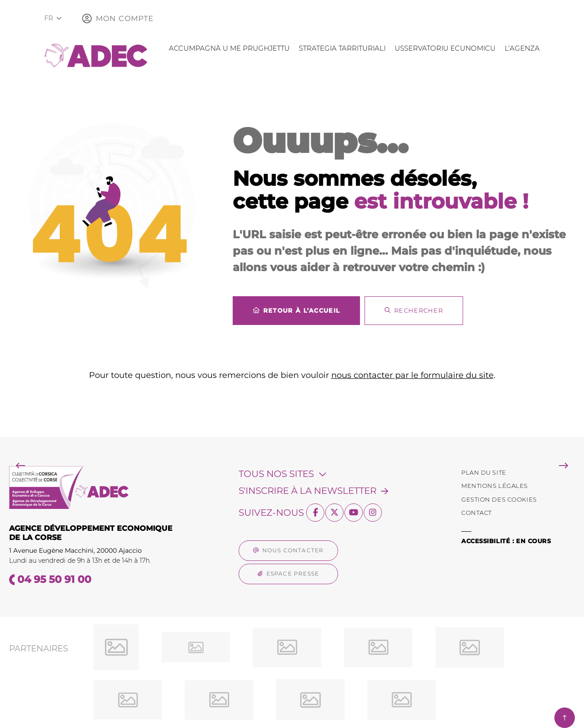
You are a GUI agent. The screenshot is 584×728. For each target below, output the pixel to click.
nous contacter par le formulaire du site (412, 375)
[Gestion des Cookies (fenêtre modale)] (499, 500)
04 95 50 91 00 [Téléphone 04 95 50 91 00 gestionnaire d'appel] (54, 579)
